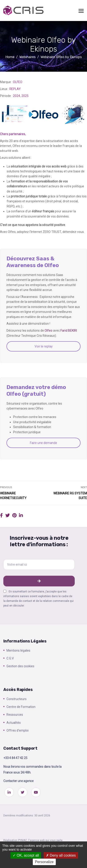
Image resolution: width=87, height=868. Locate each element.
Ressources (15, 715)
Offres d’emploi (18, 730)
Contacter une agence (19, 781)
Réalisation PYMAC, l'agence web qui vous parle (33, 840)
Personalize (44, 862)
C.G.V (10, 658)
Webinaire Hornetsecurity (13, 496)
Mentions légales (18, 650)
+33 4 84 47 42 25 (15, 758)
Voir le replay (44, 346)
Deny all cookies (61, 855)
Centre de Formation (21, 707)
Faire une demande (43, 443)
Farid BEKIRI (69, 330)
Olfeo (49, 330)
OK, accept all (26, 855)
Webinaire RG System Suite (70, 496)
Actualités (14, 723)
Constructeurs (17, 699)
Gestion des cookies (20, 666)
